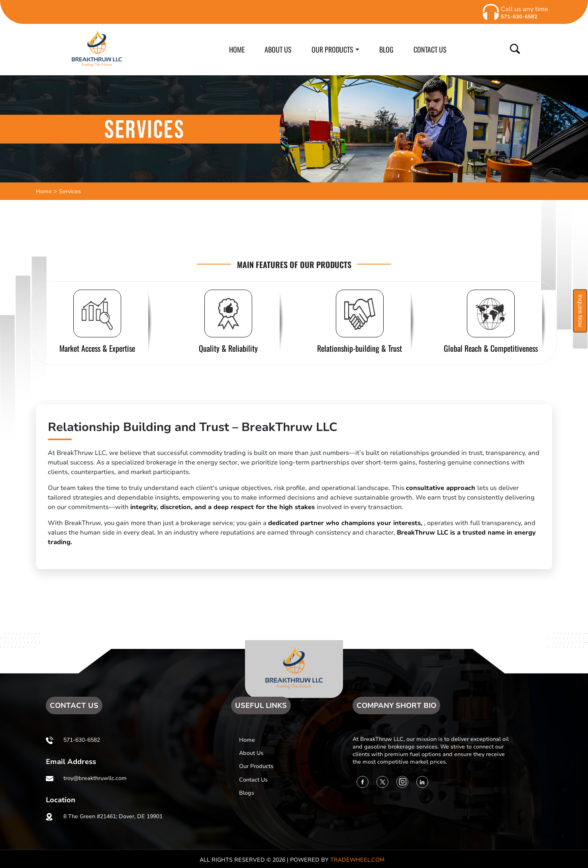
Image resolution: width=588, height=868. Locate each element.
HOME (237, 49)
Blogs (247, 793)
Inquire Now (580, 311)
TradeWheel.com (357, 860)
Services (70, 191)
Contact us (253, 780)
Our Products (256, 766)
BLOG (386, 49)
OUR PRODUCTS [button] (332, 49)
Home (44, 191)
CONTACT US (430, 49)
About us (251, 753)
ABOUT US (278, 49)
